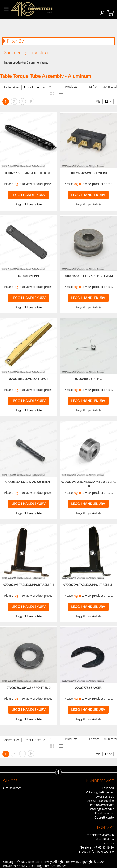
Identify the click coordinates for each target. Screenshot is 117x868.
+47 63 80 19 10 (103, 847)
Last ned (108, 788)
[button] (88, 205)
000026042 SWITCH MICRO (88, 173)
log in (18, 184)
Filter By (15, 41)
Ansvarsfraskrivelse (101, 801)
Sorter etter (11, 87)
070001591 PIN (29, 276)
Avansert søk (105, 796)
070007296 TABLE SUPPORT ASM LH (88, 585)
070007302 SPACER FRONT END (29, 688)
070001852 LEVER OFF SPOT (29, 379)
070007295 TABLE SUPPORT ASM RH (29, 585)
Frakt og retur (105, 813)
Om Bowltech (12, 788)
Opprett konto (104, 817)
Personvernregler (102, 805)
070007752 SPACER (88, 688)
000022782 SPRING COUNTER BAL (29, 173)
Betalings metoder (101, 809)
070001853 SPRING (88, 379)
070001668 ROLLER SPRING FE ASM (88, 276)
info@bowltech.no (101, 852)
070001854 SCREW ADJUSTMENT (29, 482)
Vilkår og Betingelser (100, 792)
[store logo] (32, 9)
